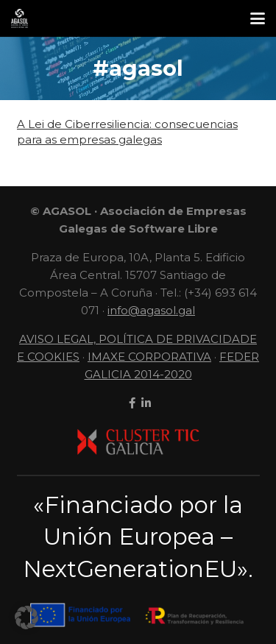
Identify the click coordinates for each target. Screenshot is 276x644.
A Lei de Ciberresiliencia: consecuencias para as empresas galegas (127, 132)
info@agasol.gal (151, 310)
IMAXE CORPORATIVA (149, 357)
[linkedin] (145, 403)
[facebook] (131, 403)
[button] (258, 18)
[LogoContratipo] (20, 18)
